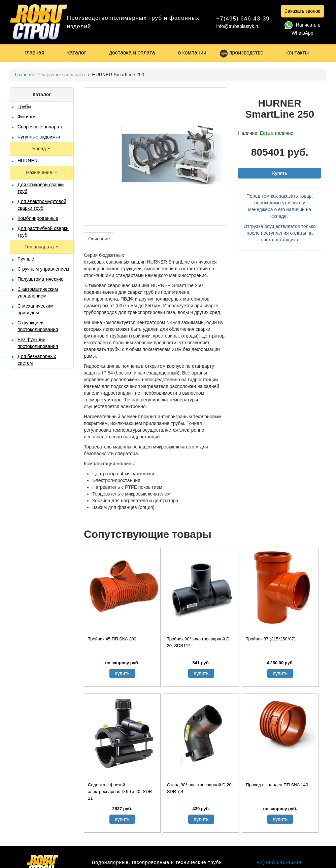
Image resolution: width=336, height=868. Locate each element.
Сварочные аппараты (63, 75)
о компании (192, 53)
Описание (99, 239)
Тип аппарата (40, 247)
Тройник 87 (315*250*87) (271, 639)
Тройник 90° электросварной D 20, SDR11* (198, 642)
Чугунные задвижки (39, 137)
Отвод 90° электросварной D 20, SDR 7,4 (200, 788)
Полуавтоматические (41, 279)
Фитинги (26, 117)
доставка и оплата (132, 53)
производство (241, 53)
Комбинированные (38, 218)
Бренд (40, 149)
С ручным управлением (43, 269)
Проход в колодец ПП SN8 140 (277, 785)
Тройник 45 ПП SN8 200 (112, 639)
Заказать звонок (303, 11)
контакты (297, 53)
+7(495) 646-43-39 (243, 19)
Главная (24, 75)
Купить (279, 173)
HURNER (28, 161)
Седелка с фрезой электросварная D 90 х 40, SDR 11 (120, 792)
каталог (77, 53)
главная (35, 53)
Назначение (40, 172)
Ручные (26, 259)
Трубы (24, 107)
